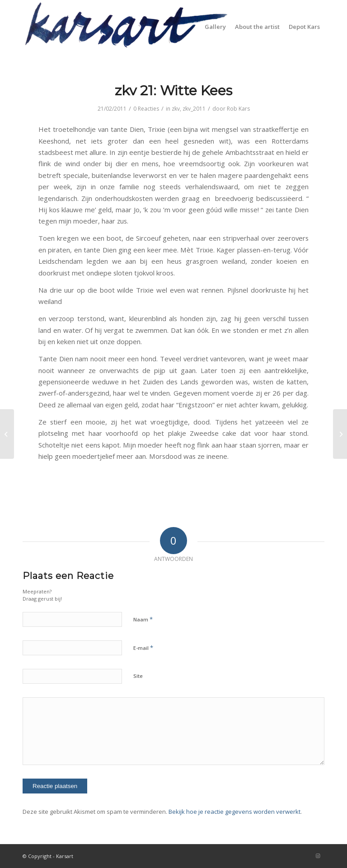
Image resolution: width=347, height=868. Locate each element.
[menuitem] (215, 27)
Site (138, 676)
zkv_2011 (194, 109)
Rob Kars (238, 109)
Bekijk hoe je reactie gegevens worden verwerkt (234, 812)
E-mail (143, 648)
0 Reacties (146, 109)
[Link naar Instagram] (318, 856)
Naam (143, 619)
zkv (176, 109)
